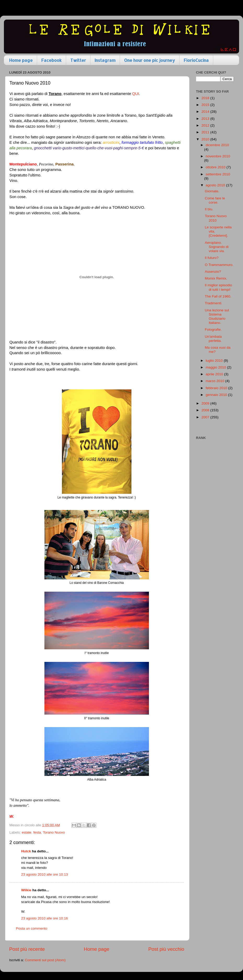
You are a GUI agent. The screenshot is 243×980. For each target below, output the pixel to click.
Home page (21, 60)
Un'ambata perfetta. (213, 339)
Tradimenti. (214, 303)
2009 (206, 403)
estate (27, 832)
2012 (206, 125)
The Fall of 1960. (218, 296)
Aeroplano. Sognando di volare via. (217, 247)
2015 (206, 105)
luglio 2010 (215, 361)
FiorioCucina (196, 60)
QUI (136, 94)
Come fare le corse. (215, 200)
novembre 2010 (218, 156)
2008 (206, 410)
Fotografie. (213, 329)
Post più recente (27, 949)
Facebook (51, 60)
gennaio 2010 (217, 395)
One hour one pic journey (150, 60)
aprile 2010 (215, 374)
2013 (206, 119)
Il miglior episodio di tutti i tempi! (218, 287)
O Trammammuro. (219, 265)
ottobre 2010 (216, 167)
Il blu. (209, 209)
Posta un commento (32, 928)
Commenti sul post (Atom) (45, 960)
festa (37, 832)
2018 (206, 98)
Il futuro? (212, 258)
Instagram (105, 60)
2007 (206, 417)
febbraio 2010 (217, 388)
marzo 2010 (215, 381)
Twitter (78, 60)
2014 (206, 112)
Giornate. (212, 191)
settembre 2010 (218, 174)
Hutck (26, 851)
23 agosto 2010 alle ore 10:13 (45, 874)
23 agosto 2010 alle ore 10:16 (45, 918)
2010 (206, 139)
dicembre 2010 (217, 145)
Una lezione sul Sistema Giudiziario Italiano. (217, 317)
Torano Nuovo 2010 (216, 218)
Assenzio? (213, 272)
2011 (206, 132)
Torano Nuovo (54, 832)
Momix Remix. (216, 278)
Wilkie (26, 890)
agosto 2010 (216, 185)
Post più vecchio (166, 949)
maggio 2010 (216, 367)
